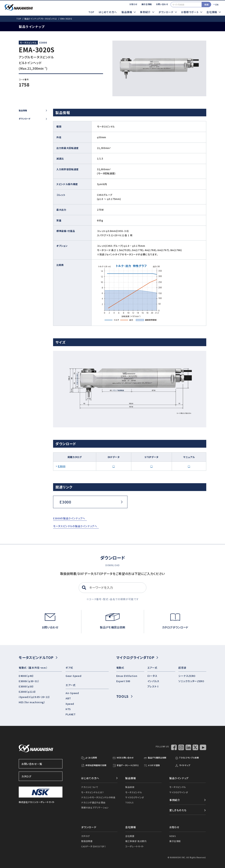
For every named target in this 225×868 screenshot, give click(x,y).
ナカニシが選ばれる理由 (93, 802)
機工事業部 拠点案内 (136, 841)
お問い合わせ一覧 (41, 764)
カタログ (41, 776)
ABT (68, 698)
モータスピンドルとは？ (92, 792)
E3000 (43, 43)
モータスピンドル (134, 792)
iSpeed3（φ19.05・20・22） (34, 697)
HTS (68, 709)
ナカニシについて (90, 787)
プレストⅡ (153, 686)
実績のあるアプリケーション (95, 807)
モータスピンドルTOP (38, 657)
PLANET (71, 714)
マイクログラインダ (135, 797)
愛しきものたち (178, 810)
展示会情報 (147, 4)
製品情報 (33, 110)
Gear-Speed (73, 676)
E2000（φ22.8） (27, 692)
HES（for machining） (32, 702)
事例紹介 (175, 800)
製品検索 (130, 787)
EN (217, 4)
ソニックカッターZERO (191, 681)
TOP (91, 12)
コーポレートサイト (135, 846)
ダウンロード (33, 119)
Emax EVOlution (127, 676)
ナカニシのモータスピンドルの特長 (98, 797)
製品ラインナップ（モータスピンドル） (41, 19)
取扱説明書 (87, 841)
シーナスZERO (187, 676)
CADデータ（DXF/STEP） (93, 846)
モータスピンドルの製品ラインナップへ (75, 526)
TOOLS (124, 696)
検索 (206, 4)
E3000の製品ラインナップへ (69, 518)
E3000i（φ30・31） (29, 681)
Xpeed (70, 704)
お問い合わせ (162, 4)
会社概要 (130, 836)
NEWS (173, 836)
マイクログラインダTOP (137, 657)
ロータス (152, 676)
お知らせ (133, 4)
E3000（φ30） (26, 686)
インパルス (153, 681)
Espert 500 (123, 681)
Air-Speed (72, 693)
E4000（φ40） (26, 676)
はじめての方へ (108, 12)
